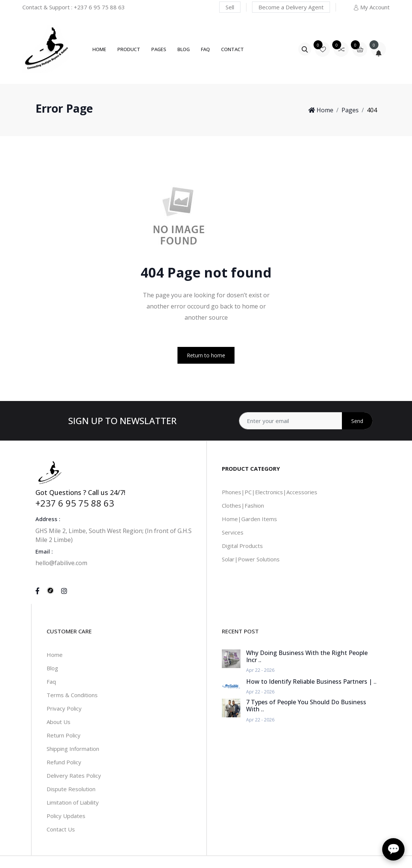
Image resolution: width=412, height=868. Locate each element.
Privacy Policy (64, 708)
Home (99, 49)
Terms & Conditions (72, 695)
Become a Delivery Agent (291, 7)
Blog (184, 49)
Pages (159, 49)
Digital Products (242, 546)
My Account (371, 7)
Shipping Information (73, 749)
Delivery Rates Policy (74, 775)
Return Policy (64, 735)
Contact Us (61, 829)
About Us (59, 722)
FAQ (205, 49)
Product (129, 49)
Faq (51, 681)
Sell (230, 7)
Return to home (206, 355)
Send (357, 421)
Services (233, 532)
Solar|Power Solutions (251, 559)
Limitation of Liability (73, 802)
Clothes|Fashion (243, 505)
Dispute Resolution (71, 789)
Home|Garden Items (249, 519)
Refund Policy (64, 762)
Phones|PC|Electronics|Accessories (270, 492)
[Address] (306, 421)
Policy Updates (66, 816)
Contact (232, 49)
